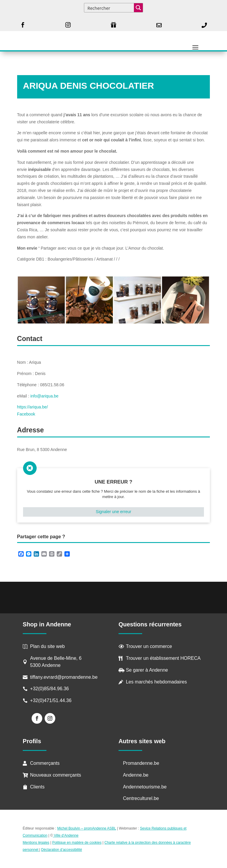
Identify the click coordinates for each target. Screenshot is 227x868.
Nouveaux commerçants (56, 775)
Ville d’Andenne (66, 835)
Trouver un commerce (149, 646)
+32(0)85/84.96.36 (50, 689)
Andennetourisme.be (145, 787)
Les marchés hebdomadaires (156, 682)
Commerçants (45, 763)
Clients (37, 787)
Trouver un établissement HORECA (163, 658)
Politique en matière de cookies (77, 843)
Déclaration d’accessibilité (61, 850)
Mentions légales (36, 843)
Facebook (26, 414)
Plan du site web (47, 646)
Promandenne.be (141, 763)
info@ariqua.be (44, 396)
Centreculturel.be (141, 798)
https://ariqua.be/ (33, 407)
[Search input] (109, 8)
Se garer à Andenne (147, 670)
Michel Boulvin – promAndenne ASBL (87, 828)
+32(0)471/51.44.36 (52, 700)
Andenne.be (136, 775)
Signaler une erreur (113, 512)
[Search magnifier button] (138, 8)
